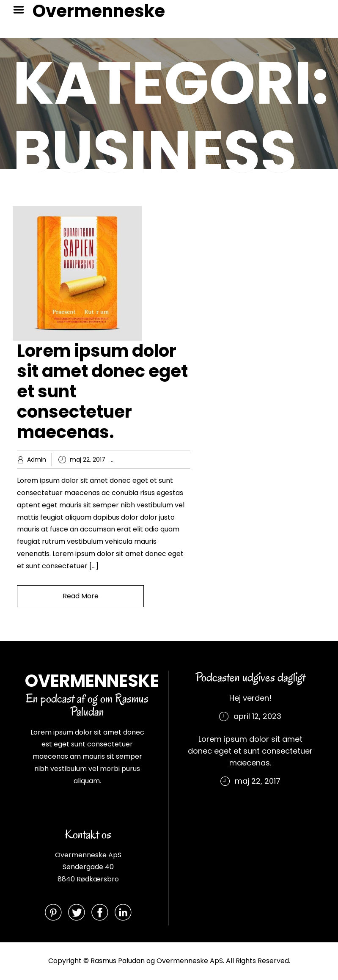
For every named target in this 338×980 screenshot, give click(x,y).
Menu (22, 10)
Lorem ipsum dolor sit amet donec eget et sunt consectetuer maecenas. (250, 751)
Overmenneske (99, 11)
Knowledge (173, 460)
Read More (81, 596)
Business (142, 460)
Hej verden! (250, 698)
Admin (37, 460)
